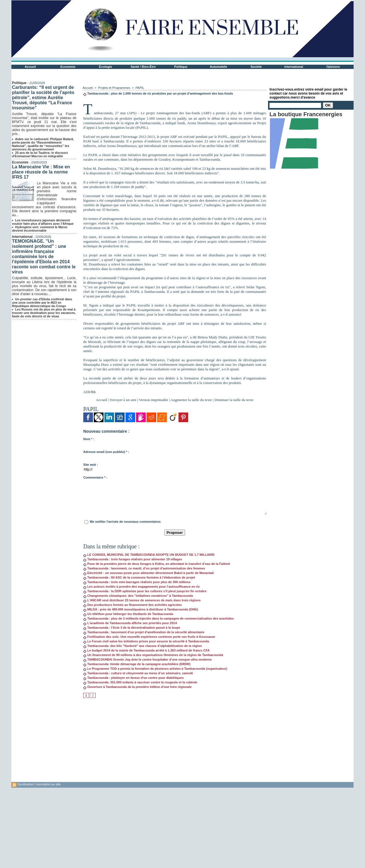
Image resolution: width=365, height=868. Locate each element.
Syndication (26, 784)
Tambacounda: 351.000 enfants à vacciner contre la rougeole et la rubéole (140, 682)
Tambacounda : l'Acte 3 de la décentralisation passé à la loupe (132, 628)
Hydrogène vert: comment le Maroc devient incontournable (40, 229)
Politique (181, 67)
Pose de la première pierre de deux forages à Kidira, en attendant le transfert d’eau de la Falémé (157, 564)
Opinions (333, 67)
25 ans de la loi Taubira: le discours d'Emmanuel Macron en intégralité (40, 154)
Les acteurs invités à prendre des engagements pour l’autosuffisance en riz (141, 587)
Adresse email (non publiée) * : (106, 452)
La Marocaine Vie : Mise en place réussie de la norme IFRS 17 (41, 172)
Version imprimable (154, 400)
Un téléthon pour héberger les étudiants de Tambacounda (128, 614)
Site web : (91, 465)
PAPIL (140, 88)
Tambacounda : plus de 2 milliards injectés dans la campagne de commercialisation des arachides (159, 618)
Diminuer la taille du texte (234, 400)
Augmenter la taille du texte (191, 400)
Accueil (30, 67)
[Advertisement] (175, 742)
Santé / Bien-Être (143, 67)
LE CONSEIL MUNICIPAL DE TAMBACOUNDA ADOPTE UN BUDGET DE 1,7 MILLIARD (149, 555)
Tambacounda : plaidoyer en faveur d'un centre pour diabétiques (133, 678)
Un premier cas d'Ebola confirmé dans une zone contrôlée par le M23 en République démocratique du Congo (42, 303)
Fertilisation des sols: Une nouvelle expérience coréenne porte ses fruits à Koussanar (149, 637)
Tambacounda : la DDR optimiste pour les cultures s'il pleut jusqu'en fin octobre (145, 591)
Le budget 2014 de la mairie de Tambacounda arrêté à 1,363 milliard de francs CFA (146, 650)
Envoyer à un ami (123, 400)
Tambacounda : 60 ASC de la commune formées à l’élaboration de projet (139, 577)
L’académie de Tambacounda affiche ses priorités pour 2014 (130, 623)
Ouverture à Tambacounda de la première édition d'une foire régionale (137, 687)
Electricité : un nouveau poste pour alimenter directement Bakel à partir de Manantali (149, 573)
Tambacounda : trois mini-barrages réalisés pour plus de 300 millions (137, 582)
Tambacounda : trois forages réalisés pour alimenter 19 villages (133, 559)
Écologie (106, 67)
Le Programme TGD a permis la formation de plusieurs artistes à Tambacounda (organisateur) (155, 669)
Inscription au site (48, 784)
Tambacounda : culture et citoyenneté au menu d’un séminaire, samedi (138, 673)
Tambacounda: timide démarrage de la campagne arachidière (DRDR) (137, 664)
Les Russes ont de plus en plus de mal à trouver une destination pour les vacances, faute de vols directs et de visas (44, 313)
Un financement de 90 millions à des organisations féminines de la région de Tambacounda (153, 655)
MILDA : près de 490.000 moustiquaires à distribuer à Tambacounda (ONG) (141, 609)
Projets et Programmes (114, 88)
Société (256, 67)
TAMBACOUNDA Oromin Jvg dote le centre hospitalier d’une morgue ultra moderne (147, 659)
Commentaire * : (95, 477)
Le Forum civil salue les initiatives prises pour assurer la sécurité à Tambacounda (146, 641)
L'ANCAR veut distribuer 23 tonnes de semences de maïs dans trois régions (142, 600)
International (294, 67)
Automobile (219, 67)
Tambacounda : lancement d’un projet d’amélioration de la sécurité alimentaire (144, 632)
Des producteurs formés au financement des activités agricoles (132, 605)
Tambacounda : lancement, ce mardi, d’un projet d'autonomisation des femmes (144, 568)
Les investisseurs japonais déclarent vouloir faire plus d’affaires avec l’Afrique (43, 222)
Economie (68, 67)
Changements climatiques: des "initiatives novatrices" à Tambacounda (138, 596)
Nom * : (89, 439)
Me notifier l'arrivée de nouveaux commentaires (125, 522)
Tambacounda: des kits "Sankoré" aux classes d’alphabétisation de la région (143, 646)
